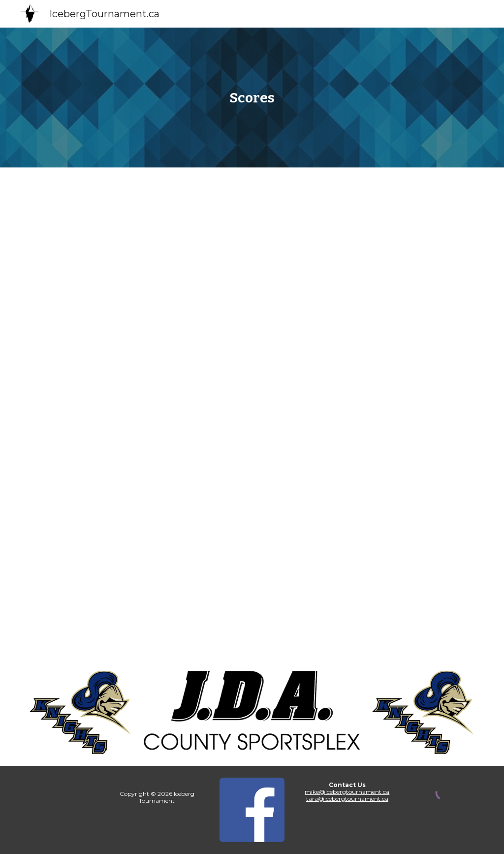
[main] (252, 98)
